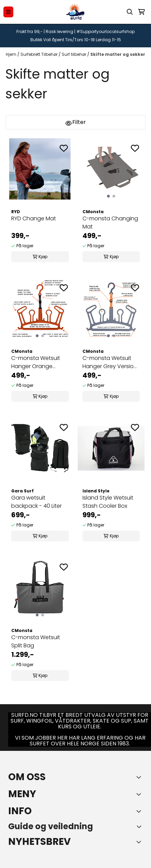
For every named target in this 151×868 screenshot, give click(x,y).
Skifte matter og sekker (118, 54)
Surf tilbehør (74, 54)
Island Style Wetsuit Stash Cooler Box (108, 502)
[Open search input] (130, 12)
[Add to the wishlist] (64, 148)
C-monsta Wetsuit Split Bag (36, 641)
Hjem (12, 54)
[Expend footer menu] (140, 794)
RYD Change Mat (34, 218)
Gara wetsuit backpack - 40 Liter (36, 502)
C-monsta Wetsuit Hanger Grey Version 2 (110, 362)
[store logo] (75, 12)
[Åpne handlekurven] (141, 12)
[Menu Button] (8, 12)
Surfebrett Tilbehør (40, 54)
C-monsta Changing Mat (110, 223)
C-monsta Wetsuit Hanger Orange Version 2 (36, 362)
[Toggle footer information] (140, 777)
